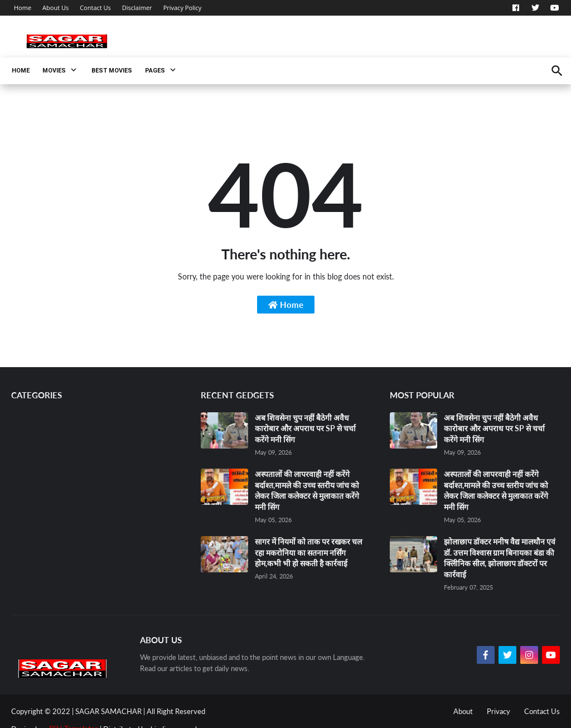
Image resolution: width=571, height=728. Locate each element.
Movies (54, 71)
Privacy (499, 711)
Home (23, 8)
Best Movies (112, 71)
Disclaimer (137, 8)
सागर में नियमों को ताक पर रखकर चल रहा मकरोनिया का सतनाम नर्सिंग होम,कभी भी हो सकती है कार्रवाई (308, 552)
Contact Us (95, 8)
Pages (155, 71)
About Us (55, 8)
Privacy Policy (183, 8)
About (463, 711)
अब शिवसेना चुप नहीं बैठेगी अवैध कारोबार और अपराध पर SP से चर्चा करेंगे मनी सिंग (305, 428)
